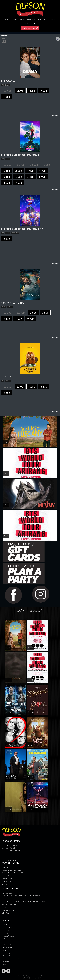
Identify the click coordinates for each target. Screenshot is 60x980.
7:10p (19, 319)
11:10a (7, 386)
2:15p (19, 171)
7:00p (44, 91)
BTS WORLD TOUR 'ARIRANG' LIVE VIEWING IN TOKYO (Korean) (23, 902)
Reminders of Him (7, 881)
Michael (4, 907)
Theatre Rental (6, 950)
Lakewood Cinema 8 (18, 19)
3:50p (45, 313)
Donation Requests (8, 936)
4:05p (32, 386)
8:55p (7, 393)
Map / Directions (7, 927)
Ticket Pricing (6, 953)
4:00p (30, 171)
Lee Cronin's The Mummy (10, 899)
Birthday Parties (7, 944)
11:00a (7, 165)
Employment (5, 933)
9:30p (30, 319)
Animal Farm (6, 913)
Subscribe (52, 19)
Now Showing (31, 19)
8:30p (7, 183)
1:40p (20, 386)
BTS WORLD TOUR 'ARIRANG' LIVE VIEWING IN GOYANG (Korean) (24, 896)
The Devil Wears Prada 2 (9, 910)
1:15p (46, 165)
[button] (35, 23)
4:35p (32, 91)
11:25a (7, 313)
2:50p (33, 313)
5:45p (7, 177)
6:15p (19, 177)
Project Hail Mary (7, 879)
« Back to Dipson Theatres (10, 860)
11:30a (21, 165)
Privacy (4, 965)
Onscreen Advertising (8, 947)
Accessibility (5, 962)
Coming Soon (42, 19)
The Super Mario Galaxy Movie (11, 870)
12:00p (34, 165)
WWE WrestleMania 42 (9, 904)
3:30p (7, 239)
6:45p (30, 177)
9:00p (19, 183)
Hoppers (4, 884)
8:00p (42, 177)
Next (58, 39)
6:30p (44, 386)
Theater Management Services (11, 959)
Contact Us (5, 930)
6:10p (7, 319)
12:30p (21, 313)
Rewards (4, 924)
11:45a (7, 91)
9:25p (7, 97)
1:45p (7, 171)
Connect (27, 23)
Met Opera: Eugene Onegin (10, 916)
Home (7, 19)
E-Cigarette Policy (7, 956)
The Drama (5, 867)
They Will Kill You (7, 876)
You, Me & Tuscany (8, 893)
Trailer (55, 116)
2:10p (20, 91)
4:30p (42, 171)
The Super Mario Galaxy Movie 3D (12, 873)
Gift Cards (5, 939)
